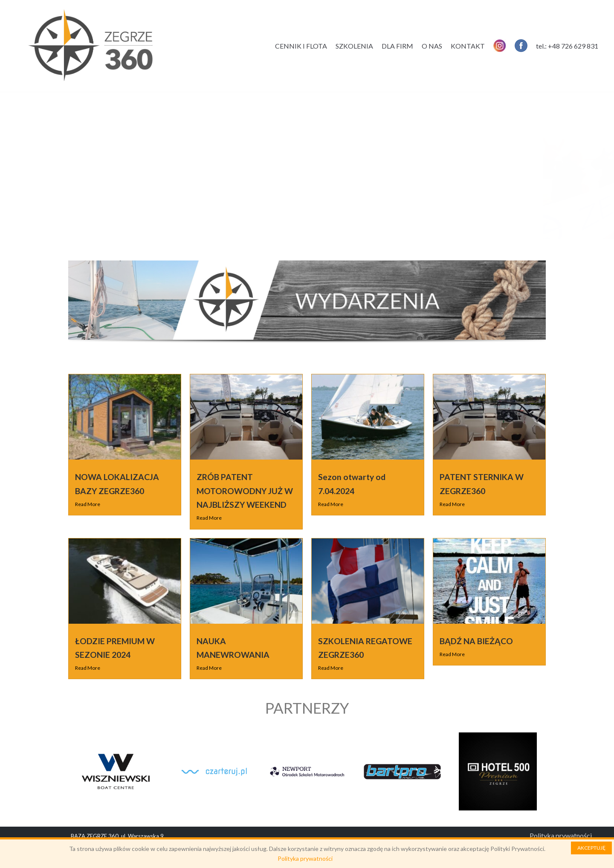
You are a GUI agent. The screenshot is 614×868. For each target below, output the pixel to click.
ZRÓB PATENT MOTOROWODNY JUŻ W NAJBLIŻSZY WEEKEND (245, 491)
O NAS (432, 46)
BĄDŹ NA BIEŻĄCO (476, 641)
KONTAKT (468, 46)
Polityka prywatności (561, 835)
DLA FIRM (397, 46)
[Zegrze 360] (90, 46)
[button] (81, 168)
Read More (88, 504)
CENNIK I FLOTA (301, 46)
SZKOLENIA (354, 46)
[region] (307, 178)
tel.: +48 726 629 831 (567, 46)
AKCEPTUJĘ (591, 848)
